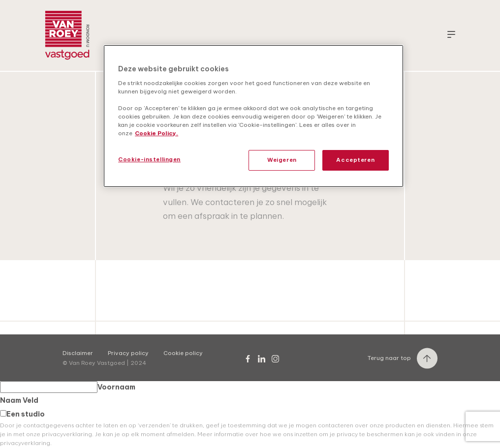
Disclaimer (78, 353)
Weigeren (282, 160)
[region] (253, 116)
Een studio (22, 414)
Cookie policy (183, 353)
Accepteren (355, 160)
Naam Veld (19, 400)
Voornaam (68, 387)
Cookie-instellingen (149, 159)
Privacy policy (128, 353)
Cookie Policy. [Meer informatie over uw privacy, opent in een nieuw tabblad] (156, 133)
